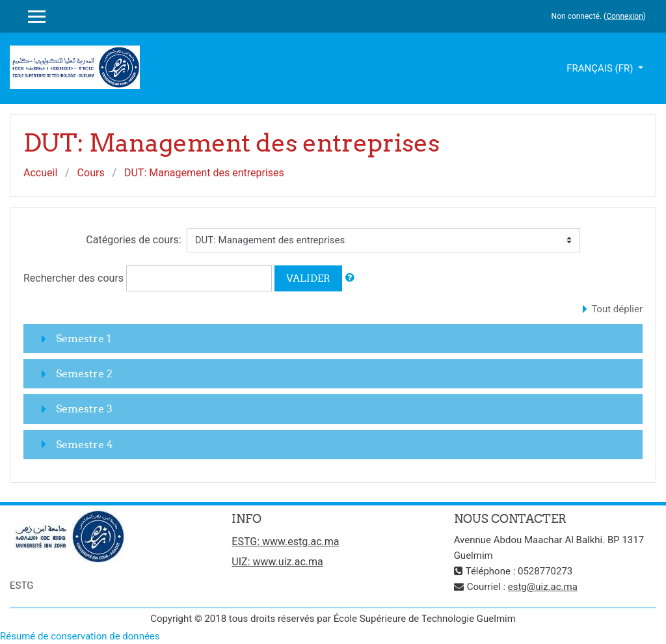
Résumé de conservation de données (80, 636)
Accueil (40, 173)
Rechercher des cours (73, 278)
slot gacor (172, 67)
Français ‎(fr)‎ (601, 68)
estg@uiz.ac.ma (543, 587)
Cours (91, 173)
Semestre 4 (85, 444)
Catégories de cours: (133, 240)
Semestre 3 (84, 409)
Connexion (625, 16)
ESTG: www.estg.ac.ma (285, 542)
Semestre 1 (84, 338)
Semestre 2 (84, 373)
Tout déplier (617, 309)
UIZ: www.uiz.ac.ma (277, 562)
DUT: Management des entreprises (204, 173)
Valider (308, 278)
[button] (350, 278)
